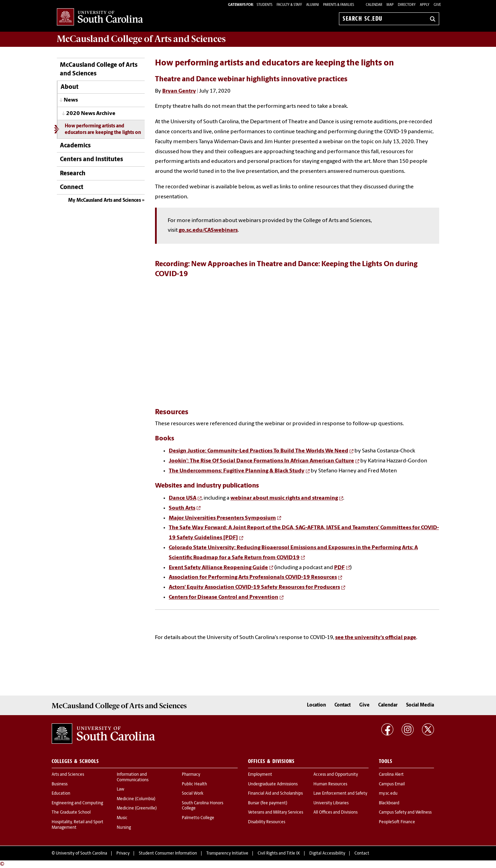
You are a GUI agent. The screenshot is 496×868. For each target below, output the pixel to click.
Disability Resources (267, 822)
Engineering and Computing (77, 803)
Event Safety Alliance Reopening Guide (218, 568)
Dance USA (183, 498)
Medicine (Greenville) (137, 808)
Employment (260, 775)
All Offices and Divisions (335, 813)
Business (60, 784)
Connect (72, 187)
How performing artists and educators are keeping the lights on (103, 129)
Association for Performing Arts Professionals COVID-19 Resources (253, 577)
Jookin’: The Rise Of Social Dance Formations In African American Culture (261, 461)
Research (73, 174)
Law (121, 789)
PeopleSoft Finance (397, 822)
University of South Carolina (81, 854)
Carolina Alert (391, 775)
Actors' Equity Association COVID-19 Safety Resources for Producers (254, 587)
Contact (343, 705)
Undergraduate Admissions (273, 784)
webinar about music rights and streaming (284, 498)
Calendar (374, 5)
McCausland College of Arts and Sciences (99, 70)
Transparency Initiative (227, 854)
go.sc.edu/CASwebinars (208, 230)
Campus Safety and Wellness (405, 813)
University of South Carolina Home (100, 17)
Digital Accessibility (327, 854)
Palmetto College (198, 818)
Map (390, 5)
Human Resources (330, 784)
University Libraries (331, 803)
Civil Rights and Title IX (279, 854)
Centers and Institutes (91, 160)
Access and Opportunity (336, 775)
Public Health (194, 784)
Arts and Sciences (68, 775)
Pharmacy (191, 775)
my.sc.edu (388, 794)
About (70, 87)
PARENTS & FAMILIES (339, 5)
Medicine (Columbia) (136, 799)
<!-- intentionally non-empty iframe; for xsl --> (297, 335)
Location (316, 705)
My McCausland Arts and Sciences (105, 201)
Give (437, 5)
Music (122, 818)
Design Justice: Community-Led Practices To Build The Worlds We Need (259, 451)
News (71, 100)
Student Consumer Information (168, 854)
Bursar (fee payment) (268, 803)
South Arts (182, 508)
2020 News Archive (91, 114)
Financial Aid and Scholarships (275, 794)
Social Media (420, 705)
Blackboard (389, 803)
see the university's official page (376, 638)
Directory (407, 5)
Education (61, 794)
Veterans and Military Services (276, 813)
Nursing (124, 828)
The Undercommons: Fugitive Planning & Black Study (237, 471)
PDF (339, 568)
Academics (75, 146)
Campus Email (392, 784)
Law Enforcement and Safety (340, 794)
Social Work (193, 794)
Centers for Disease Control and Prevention (224, 597)
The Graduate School (71, 813)
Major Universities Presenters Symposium (222, 518)
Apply (425, 5)
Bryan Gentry (179, 91)
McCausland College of (141, 39)
